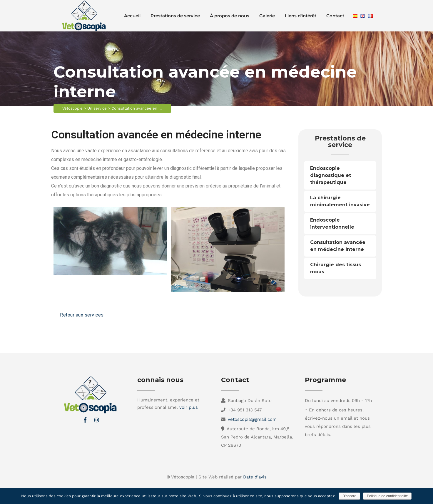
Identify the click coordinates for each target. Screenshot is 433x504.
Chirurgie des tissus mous (336, 268)
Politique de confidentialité (387, 496)
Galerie (267, 16)
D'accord (349, 496)
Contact (335, 16)
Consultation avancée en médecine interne (338, 246)
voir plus (189, 407)
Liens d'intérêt (301, 16)
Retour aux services (82, 315)
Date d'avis (255, 477)
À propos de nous (230, 16)
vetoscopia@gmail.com (252, 419)
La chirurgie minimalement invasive (340, 201)
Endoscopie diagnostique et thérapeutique (331, 175)
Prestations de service (175, 16)
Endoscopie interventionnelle (332, 223)
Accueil (132, 16)
